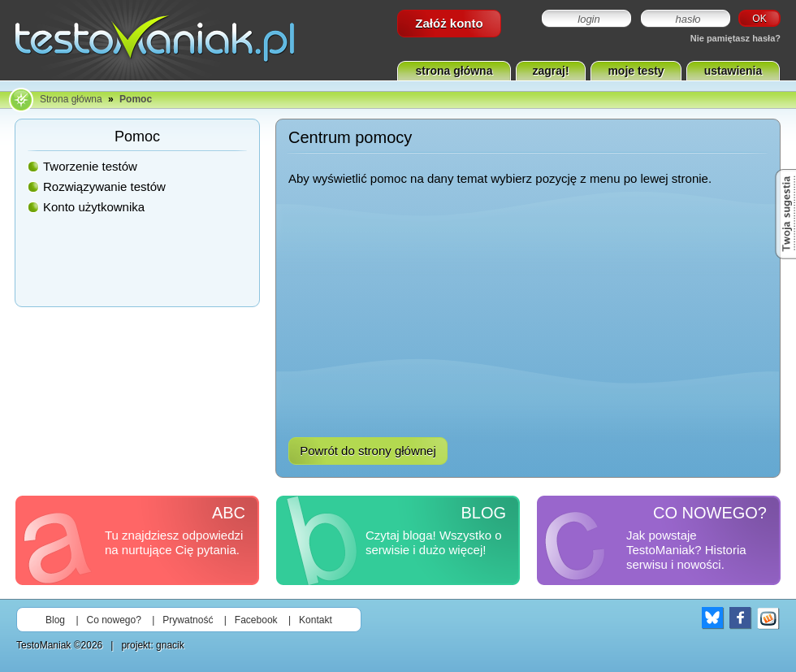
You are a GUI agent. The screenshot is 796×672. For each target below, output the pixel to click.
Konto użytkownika (94, 207)
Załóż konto (449, 23)
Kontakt (316, 620)
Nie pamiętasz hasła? (735, 38)
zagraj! (550, 71)
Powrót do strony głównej (368, 451)
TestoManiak (43, 645)
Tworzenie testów (90, 166)
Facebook (256, 620)
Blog (55, 620)
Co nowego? (114, 620)
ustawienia (733, 71)
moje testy (636, 71)
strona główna (454, 71)
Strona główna (71, 99)
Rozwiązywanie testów (104, 186)
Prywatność (188, 620)
